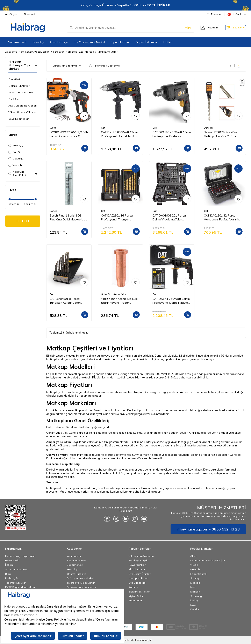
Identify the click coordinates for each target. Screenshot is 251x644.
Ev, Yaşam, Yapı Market (90, 42)
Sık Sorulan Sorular (16, 569)
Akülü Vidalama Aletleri (23, 106)
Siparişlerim (30, 14)
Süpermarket (17, 42)
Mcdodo (195, 583)
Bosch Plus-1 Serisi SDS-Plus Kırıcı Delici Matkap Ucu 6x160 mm (68, 218)
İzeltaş (194, 600)
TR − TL (237, 14)
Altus (193, 556)
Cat (14, 152)
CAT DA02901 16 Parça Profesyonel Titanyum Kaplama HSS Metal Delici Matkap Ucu (118, 218)
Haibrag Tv (12, 578)
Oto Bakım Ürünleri (140, 574)
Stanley (195, 578)
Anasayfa (11, 52)
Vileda (194, 565)
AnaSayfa (11, 14)
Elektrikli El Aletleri (19, 86)
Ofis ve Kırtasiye (77, 574)
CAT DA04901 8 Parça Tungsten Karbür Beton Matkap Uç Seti (65, 301)
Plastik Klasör (137, 569)
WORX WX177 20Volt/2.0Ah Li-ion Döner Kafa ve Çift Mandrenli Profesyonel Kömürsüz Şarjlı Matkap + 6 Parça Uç (69, 134)
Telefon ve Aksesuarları (81, 583)
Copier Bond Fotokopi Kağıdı (208, 560)
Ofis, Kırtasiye (59, 42)
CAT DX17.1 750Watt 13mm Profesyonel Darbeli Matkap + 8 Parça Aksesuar (171, 301)
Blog (8, 574)
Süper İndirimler (147, 42)
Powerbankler (137, 565)
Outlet (168, 42)
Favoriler (214, 14)
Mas (193, 587)
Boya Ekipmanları (19, 119)
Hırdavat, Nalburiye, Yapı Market (74, 52)
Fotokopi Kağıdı (138, 560)
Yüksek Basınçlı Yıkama (22, 112)
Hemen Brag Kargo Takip (20, 556)
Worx (15, 165)
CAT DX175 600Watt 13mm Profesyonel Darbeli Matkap (120, 134)
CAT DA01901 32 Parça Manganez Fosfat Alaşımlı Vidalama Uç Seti (221, 218)
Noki (193, 605)
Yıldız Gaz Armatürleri (23, 173)
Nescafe (195, 569)
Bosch (16, 145)
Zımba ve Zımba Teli (21, 92)
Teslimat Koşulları (16, 583)
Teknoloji (38, 42)
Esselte (195, 609)
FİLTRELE (23, 221)
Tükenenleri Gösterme (104, 66)
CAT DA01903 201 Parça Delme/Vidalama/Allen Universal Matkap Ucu (169, 218)
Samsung (196, 596)
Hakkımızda (12, 560)
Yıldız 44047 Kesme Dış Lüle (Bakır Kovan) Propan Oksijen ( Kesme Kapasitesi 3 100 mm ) (120, 301)
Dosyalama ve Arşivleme (82, 587)
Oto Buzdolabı (137, 583)
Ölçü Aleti (14, 99)
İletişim (9, 565)
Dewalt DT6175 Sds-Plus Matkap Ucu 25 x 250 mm (221, 134)
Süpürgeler (135, 600)
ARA (182, 28)
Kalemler (134, 587)
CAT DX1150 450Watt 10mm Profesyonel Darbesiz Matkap (172, 134)
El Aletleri (14, 79)
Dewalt (16, 159)
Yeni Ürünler (74, 556)
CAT (155, 128)
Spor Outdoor (121, 42)
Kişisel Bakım (137, 596)
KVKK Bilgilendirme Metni (20, 587)
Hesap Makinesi (138, 578)
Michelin (195, 592)
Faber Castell (198, 574)
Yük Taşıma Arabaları (141, 556)
